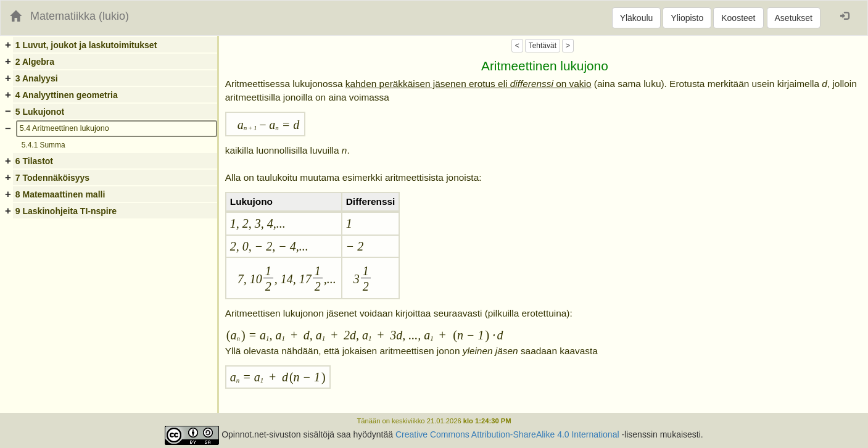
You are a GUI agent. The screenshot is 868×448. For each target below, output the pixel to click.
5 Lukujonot (40, 112)
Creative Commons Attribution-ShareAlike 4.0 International (507, 435)
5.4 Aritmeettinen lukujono (64, 128)
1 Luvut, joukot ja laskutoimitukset (86, 45)
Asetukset (794, 18)
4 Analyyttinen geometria (67, 95)
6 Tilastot (34, 161)
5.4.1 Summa (43, 145)
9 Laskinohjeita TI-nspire (66, 211)
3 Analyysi (37, 78)
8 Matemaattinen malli (60, 194)
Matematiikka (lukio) (80, 16)
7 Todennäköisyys (52, 178)
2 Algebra (35, 62)
